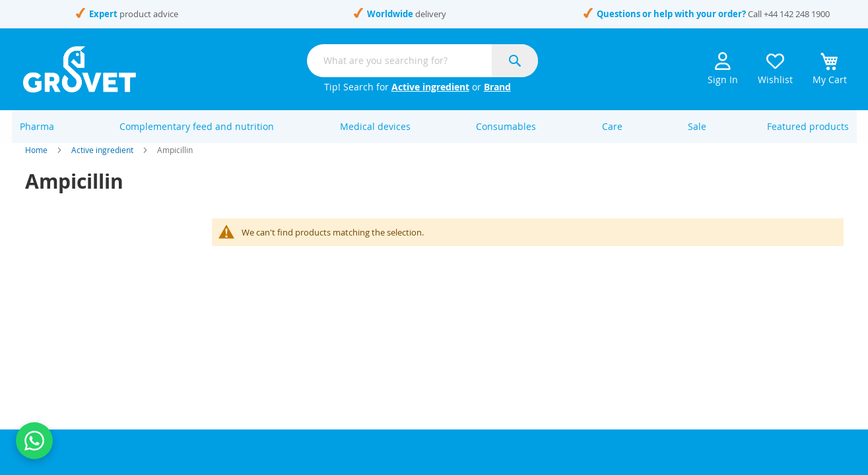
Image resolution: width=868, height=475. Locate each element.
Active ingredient (430, 87)
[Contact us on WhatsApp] (34, 441)
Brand (497, 87)
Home (36, 165)
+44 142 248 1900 (797, 14)
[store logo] (80, 69)
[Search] (515, 61)
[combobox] (422, 61)
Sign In (723, 69)
